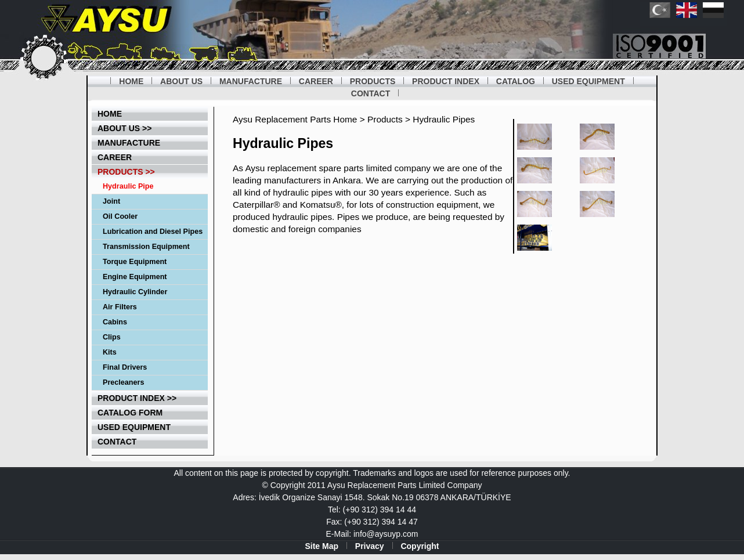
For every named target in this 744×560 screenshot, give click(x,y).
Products (385, 119)
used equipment (134, 427)
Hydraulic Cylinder (135, 292)
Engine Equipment (135, 277)
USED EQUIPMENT (588, 81)
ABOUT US (181, 81)
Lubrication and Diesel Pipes (153, 232)
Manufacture (129, 143)
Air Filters (120, 307)
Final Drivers (125, 367)
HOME (131, 81)
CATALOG (516, 81)
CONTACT (371, 93)
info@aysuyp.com (386, 534)
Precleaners (123, 382)
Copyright (420, 546)
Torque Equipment (135, 262)
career (115, 157)
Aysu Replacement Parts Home (295, 119)
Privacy (370, 546)
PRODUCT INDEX (446, 81)
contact (117, 442)
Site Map (322, 546)
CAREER (316, 81)
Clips (112, 337)
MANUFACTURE (251, 81)
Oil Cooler (120, 216)
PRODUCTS (373, 81)
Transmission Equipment (146, 247)
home (110, 114)
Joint (111, 201)
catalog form (130, 413)
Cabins (115, 322)
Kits (110, 352)
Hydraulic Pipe (128, 186)
